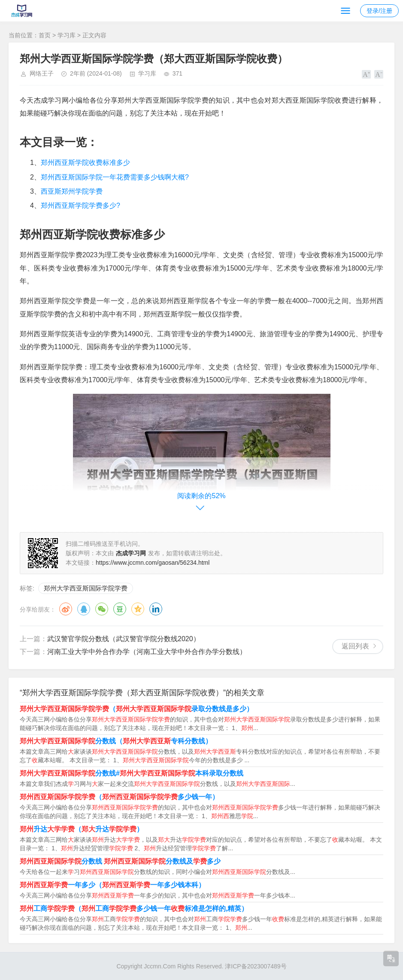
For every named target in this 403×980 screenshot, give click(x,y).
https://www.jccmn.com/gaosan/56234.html (153, 563)
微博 (66, 609)
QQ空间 (138, 609)
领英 (156, 609)
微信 (102, 609)
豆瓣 (120, 609)
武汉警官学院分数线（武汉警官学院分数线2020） (124, 639)
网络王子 (42, 73)
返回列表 (355, 646)
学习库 (67, 35)
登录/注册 (379, 11)
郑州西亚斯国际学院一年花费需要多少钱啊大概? (115, 177)
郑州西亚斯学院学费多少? (80, 205)
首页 (45, 35)
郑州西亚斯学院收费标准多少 (85, 163)
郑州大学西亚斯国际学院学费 (86, 588)
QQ (84, 609)
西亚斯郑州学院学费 (72, 191)
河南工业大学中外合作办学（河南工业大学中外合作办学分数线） (147, 652)
